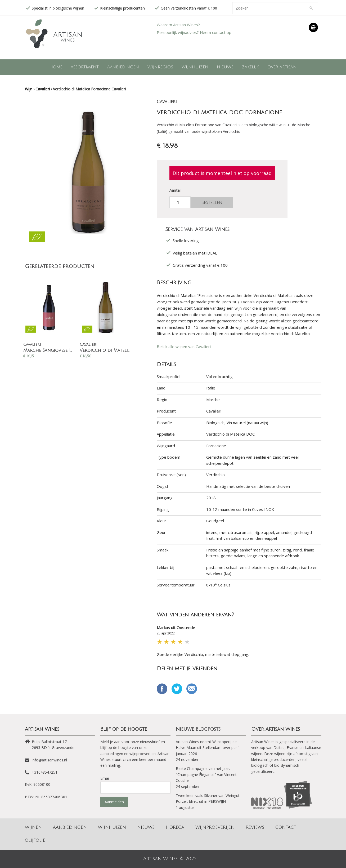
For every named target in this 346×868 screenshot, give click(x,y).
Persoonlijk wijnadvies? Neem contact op (194, 32)
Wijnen (33, 827)
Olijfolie (35, 840)
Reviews (255, 827)
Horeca (175, 827)
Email (192, 689)
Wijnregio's (160, 67)
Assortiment (85, 67)
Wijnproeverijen (215, 827)
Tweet (177, 689)
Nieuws (225, 67)
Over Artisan (282, 67)
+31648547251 (45, 772)
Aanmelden (114, 802)
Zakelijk (250, 67)
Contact (286, 827)
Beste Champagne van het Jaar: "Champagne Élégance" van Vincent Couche (206, 774)
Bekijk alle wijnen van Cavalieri (184, 347)
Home (56, 67)
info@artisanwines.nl (49, 760)
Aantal (175, 190)
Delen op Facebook (162, 689)
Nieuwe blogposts (198, 729)
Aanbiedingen (123, 67)
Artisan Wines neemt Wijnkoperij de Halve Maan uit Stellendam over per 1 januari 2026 (208, 748)
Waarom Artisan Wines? (178, 25)
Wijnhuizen (195, 67)
